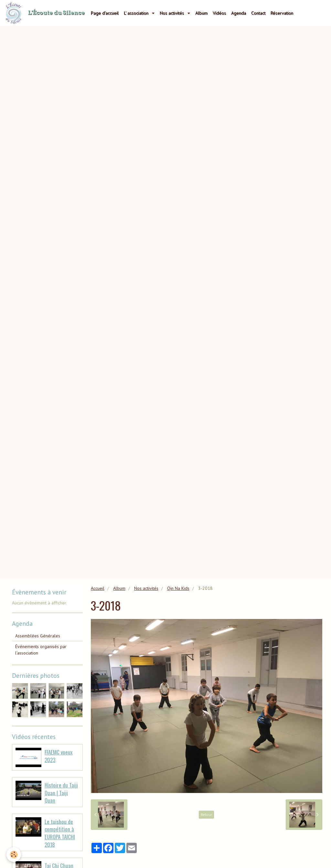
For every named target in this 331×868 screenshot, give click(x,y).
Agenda (239, 13)
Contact (258, 13)
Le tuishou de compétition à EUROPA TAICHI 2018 (60, 833)
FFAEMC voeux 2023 (59, 756)
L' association (137, 13)
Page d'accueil (105, 13)
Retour (206, 814)
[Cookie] (14, 855)
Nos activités (172, 13)
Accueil (98, 588)
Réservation (282, 13)
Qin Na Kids (178, 588)
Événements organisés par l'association (41, 650)
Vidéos (219, 13)
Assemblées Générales (38, 636)
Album (201, 13)
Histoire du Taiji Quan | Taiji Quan (61, 793)
